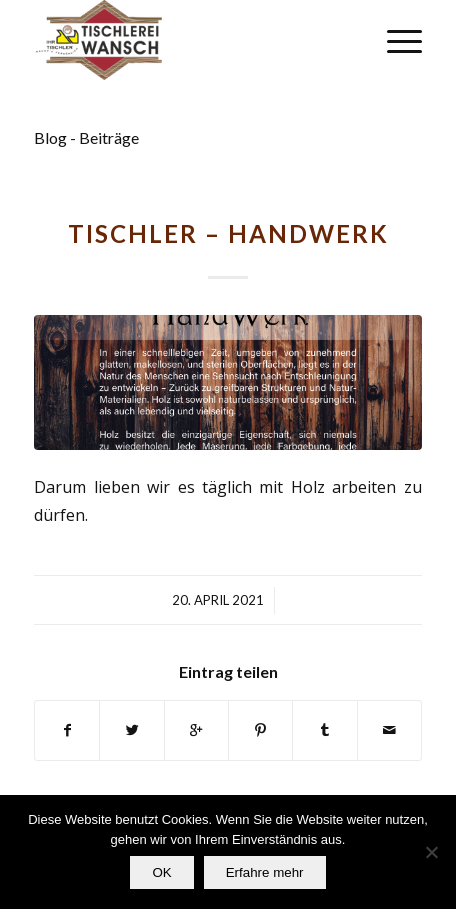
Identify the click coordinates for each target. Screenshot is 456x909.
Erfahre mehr (265, 872)
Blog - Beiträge (86, 137)
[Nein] (431, 852)
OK (161, 872)
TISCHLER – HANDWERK (228, 233)
